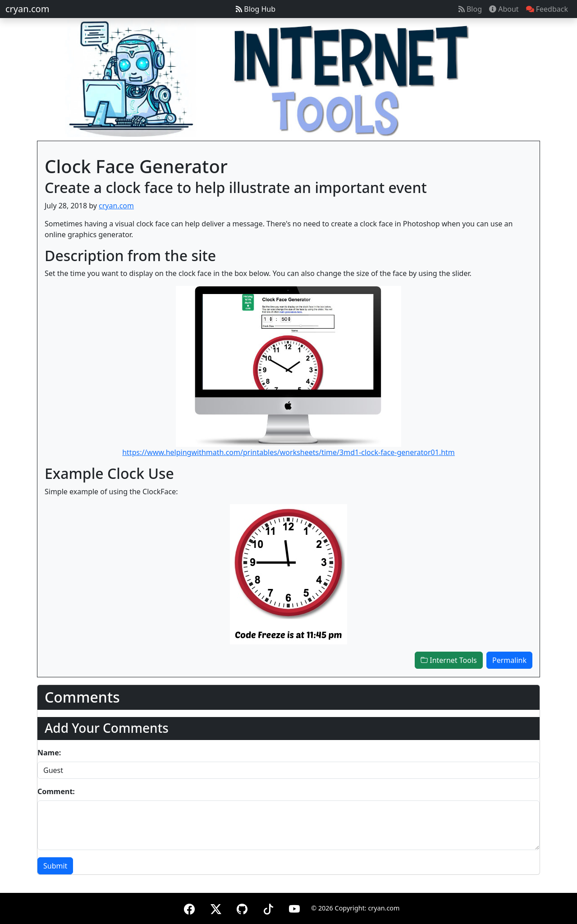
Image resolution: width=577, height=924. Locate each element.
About (504, 9)
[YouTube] (294, 908)
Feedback (547, 9)
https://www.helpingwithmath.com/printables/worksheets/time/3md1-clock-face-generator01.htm (288, 452)
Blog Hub (256, 9)
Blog (470, 9)
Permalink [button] (509, 660)
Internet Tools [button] (449, 660)
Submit (55, 866)
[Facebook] (189, 908)
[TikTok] (268, 908)
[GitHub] (242, 908)
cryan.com (27, 9)
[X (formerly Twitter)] (216, 908)
